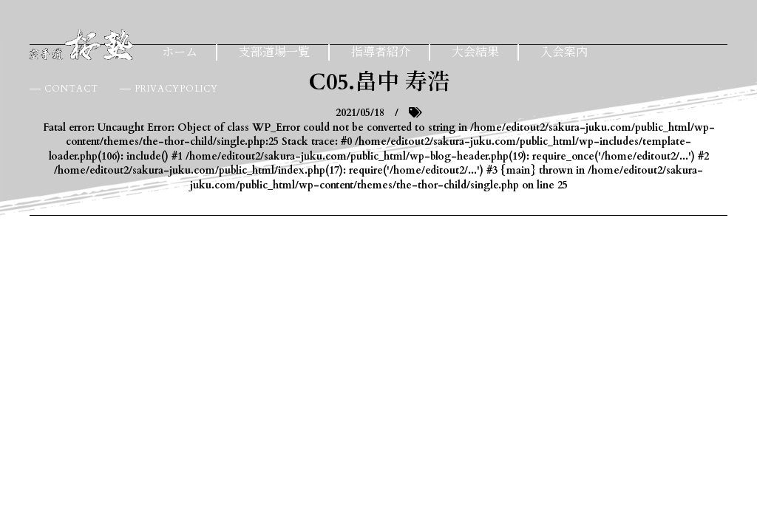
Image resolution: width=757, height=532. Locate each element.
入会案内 (564, 52)
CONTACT (71, 89)
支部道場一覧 (274, 52)
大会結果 (475, 52)
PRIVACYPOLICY (176, 89)
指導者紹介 (381, 52)
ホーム (180, 52)
